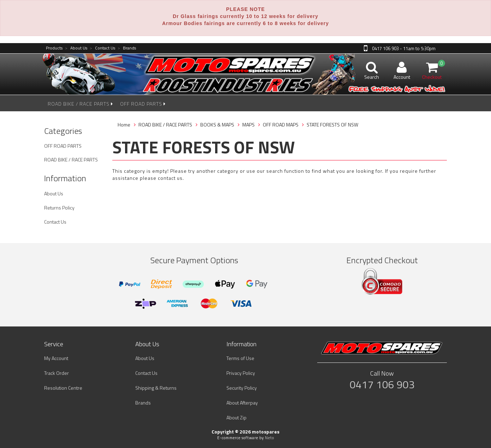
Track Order (57, 373)
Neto (270, 438)
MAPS (249, 125)
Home (124, 125)
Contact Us (102, 48)
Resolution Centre (63, 388)
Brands (127, 48)
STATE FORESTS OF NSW (332, 125)
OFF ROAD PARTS (143, 104)
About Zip (236, 417)
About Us (76, 48)
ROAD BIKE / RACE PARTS (80, 104)
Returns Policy (59, 208)
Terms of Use (240, 358)
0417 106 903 (382, 384)
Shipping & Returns (156, 388)
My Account (56, 358)
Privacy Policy (241, 373)
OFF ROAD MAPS (281, 125)
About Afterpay (242, 403)
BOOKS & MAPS (217, 125)
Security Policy (242, 388)
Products (54, 48)
